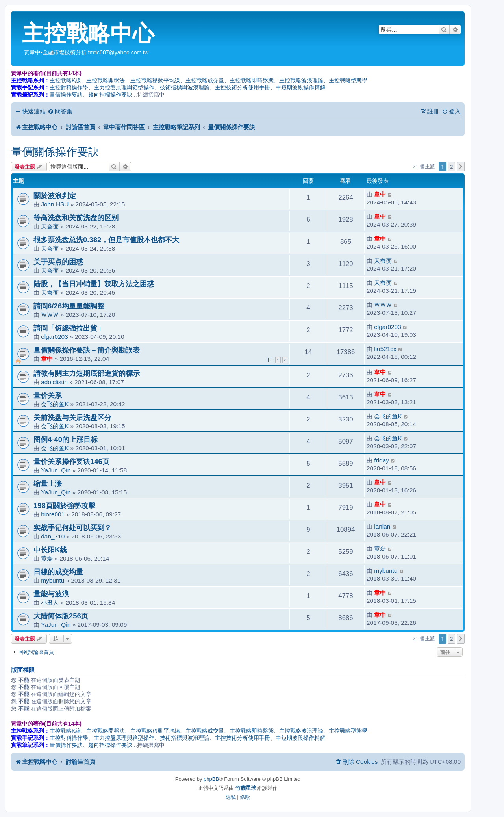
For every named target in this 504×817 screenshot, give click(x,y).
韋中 (380, 194)
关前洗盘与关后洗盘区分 (72, 417)
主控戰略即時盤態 (252, 80)
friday (382, 460)
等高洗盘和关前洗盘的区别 (76, 218)
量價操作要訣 (66, 95)
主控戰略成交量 (205, 80)
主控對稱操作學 (69, 87)
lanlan (382, 526)
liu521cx (385, 349)
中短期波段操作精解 (300, 87)
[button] (461, 167)
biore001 (53, 514)
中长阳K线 (50, 550)
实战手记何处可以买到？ (72, 528)
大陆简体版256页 (61, 616)
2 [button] (451, 167)
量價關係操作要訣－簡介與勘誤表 (87, 350)
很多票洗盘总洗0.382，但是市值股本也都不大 (106, 240)
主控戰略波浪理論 (301, 80)
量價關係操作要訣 (55, 152)
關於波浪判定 (55, 196)
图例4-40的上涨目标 (66, 439)
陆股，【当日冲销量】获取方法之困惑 (94, 284)
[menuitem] (60, 111)
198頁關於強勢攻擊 (64, 506)
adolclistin (54, 382)
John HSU (55, 204)
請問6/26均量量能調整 (69, 306)
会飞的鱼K (55, 404)
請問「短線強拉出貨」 (69, 328)
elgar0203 (54, 337)
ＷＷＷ (50, 315)
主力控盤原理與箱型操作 (124, 87)
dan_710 (53, 536)
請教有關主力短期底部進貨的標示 (87, 373)
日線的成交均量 (58, 572)
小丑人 (50, 603)
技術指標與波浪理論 (185, 87)
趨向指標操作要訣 (110, 95)
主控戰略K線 (65, 80)
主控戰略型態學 (348, 80)
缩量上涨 (48, 484)
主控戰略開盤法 (106, 80)
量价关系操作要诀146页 (71, 461)
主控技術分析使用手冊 (243, 87)
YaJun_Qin (56, 470)
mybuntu (53, 580)
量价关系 (48, 395)
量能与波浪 (51, 594)
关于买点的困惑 (58, 262)
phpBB (211, 779)
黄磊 (47, 558)
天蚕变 (50, 226)
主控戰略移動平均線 (155, 80)
